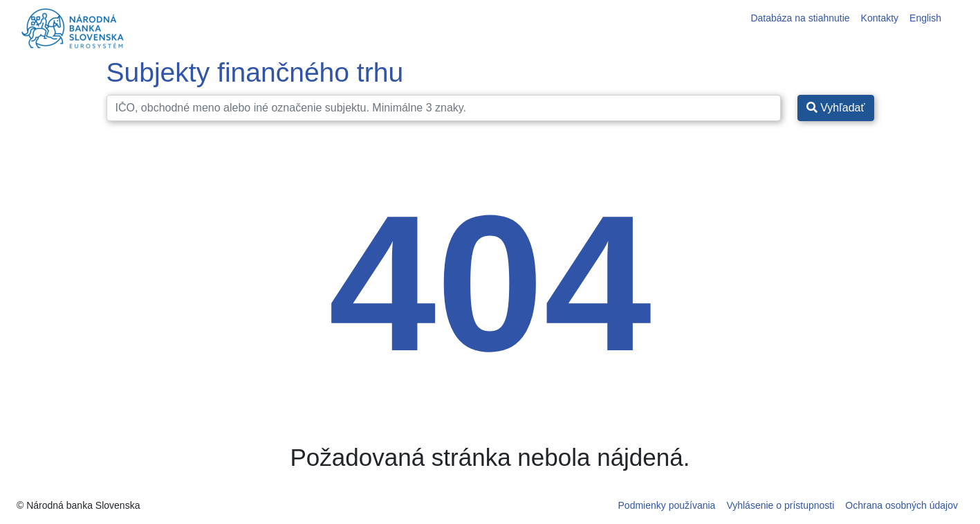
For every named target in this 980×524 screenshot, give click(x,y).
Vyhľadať (836, 108)
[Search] (444, 108)
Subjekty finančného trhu (255, 72)
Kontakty (880, 18)
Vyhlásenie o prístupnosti (780, 505)
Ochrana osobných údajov (902, 505)
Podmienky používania (667, 505)
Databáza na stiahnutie (800, 18)
